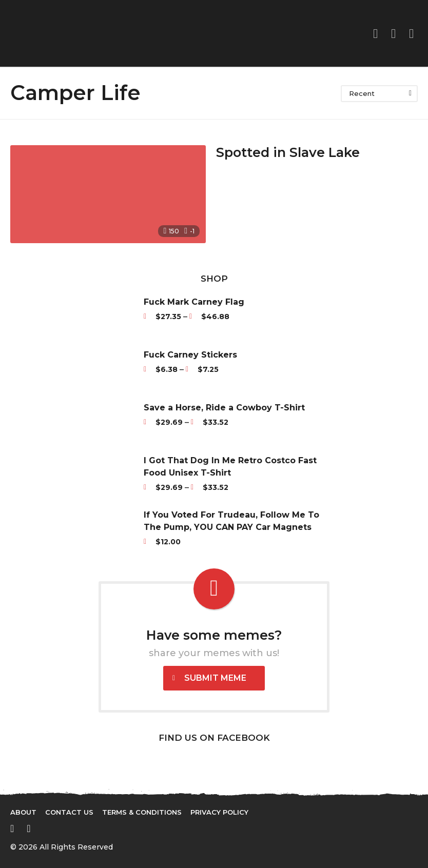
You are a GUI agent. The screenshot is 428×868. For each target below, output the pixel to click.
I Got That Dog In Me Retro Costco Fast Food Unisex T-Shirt (230, 467)
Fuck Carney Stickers (190, 355)
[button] (393, 33)
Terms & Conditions (142, 812)
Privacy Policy (219, 812)
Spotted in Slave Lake (290, 152)
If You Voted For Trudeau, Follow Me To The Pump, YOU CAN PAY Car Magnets (231, 521)
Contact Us (69, 812)
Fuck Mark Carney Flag (194, 302)
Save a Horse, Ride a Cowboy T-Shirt (224, 408)
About (23, 812)
